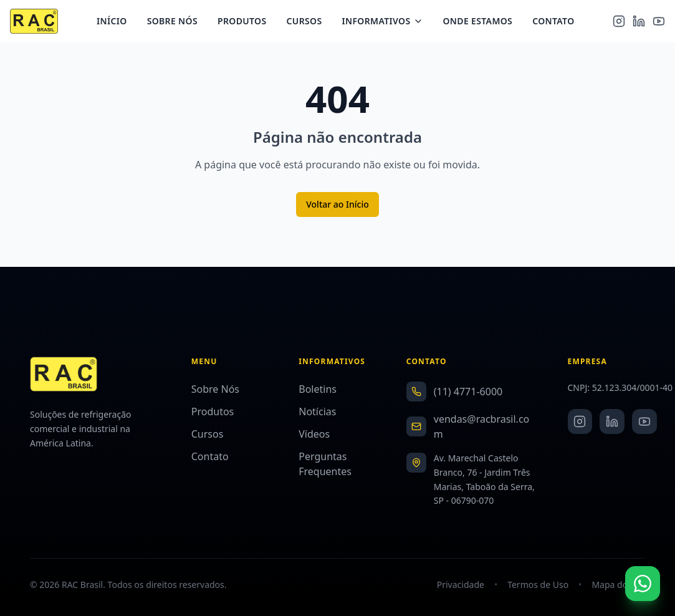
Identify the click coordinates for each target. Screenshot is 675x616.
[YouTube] (659, 22)
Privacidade (461, 585)
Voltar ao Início (337, 204)
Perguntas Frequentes (325, 464)
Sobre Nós (177, 22)
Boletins (318, 389)
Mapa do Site (618, 585)
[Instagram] (619, 22)
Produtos (247, 22)
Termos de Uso (538, 585)
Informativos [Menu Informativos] (387, 22)
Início (117, 22)
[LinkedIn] (639, 22)
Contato (558, 22)
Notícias (317, 411)
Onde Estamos (482, 22)
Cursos (309, 22)
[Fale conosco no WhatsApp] (643, 584)
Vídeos (314, 434)
